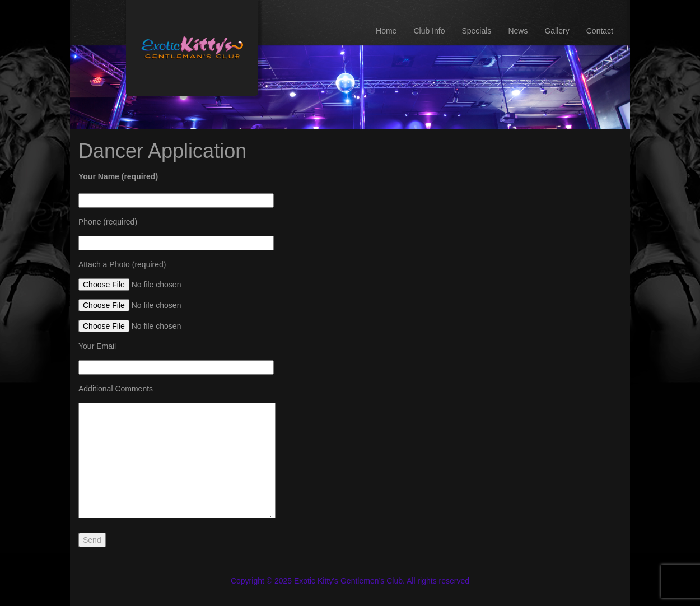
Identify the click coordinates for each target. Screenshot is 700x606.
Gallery (557, 31)
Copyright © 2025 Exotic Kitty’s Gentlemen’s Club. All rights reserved (350, 581)
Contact (600, 31)
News (518, 31)
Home (386, 31)
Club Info (429, 31)
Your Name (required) (118, 176)
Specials (476, 31)
